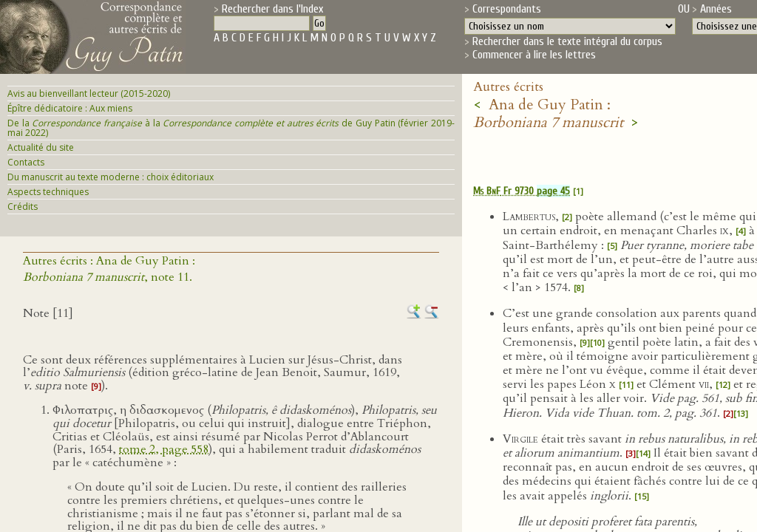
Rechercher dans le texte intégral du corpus (567, 41)
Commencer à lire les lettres (534, 55)
